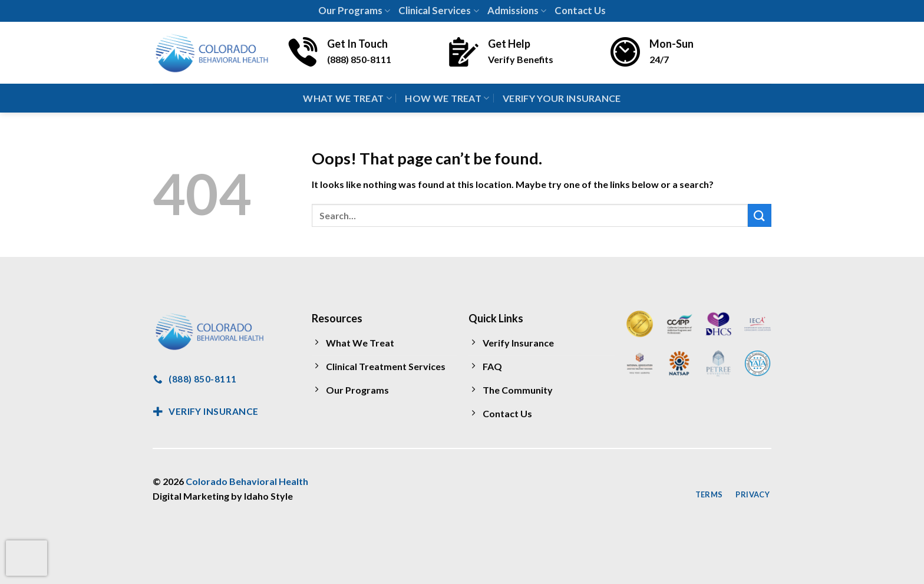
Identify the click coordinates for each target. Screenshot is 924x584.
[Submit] (760, 215)
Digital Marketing (191, 496)
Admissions (517, 10)
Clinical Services (438, 10)
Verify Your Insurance (562, 98)
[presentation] (27, 558)
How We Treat (447, 98)
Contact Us (580, 10)
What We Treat (347, 98)
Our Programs (354, 10)
